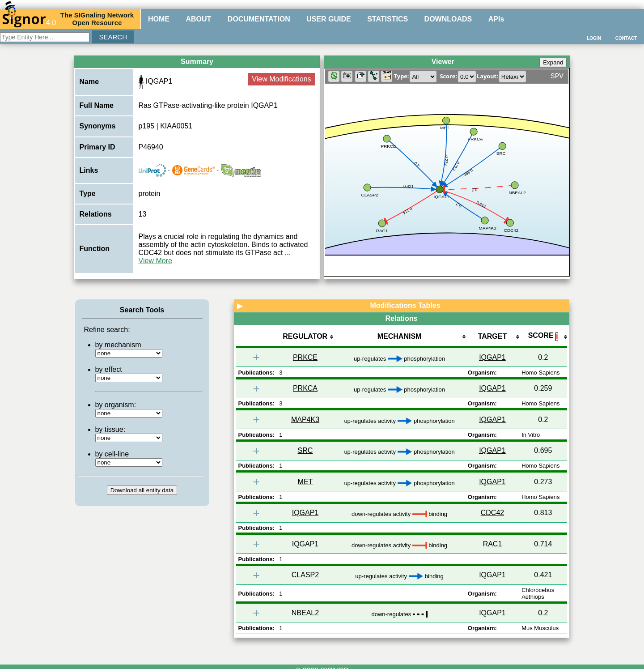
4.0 (29, 19)
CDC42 (492, 513)
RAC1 (493, 544)
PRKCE (305, 357)
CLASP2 (305, 575)
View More (155, 261)
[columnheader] (305, 337)
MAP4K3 (305, 420)
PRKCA (305, 388)
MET (305, 482)
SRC (305, 450)
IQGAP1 (492, 357)
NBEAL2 (305, 613)
